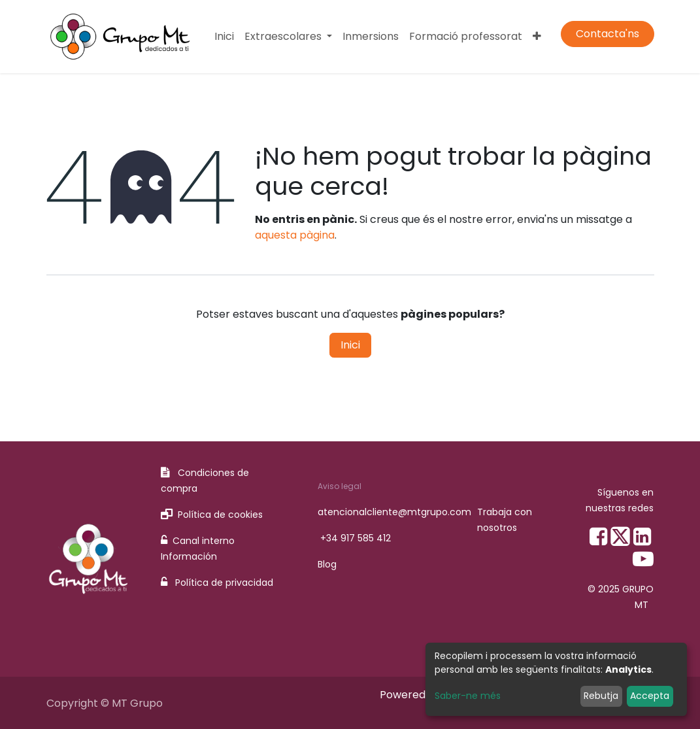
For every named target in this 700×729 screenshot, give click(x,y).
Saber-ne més (468, 696)
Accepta (650, 696)
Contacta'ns (608, 34)
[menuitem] (224, 37)
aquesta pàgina (295, 235)
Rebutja (601, 696)
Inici (350, 345)
